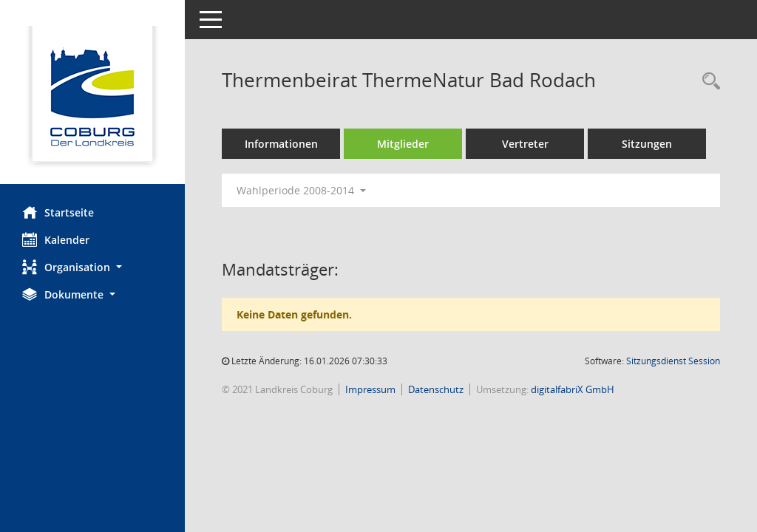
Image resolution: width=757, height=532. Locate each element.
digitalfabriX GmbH (573, 389)
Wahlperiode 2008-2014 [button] (301, 190)
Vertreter (525, 144)
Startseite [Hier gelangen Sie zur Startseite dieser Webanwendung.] (58, 212)
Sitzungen (647, 144)
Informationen (281, 144)
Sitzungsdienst (673, 361)
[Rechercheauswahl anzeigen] (707, 82)
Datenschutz (436, 389)
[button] (92, 267)
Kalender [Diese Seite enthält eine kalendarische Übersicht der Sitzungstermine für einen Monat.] (56, 239)
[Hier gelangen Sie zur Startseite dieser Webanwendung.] (92, 98)
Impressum (370, 389)
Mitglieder (403, 144)
